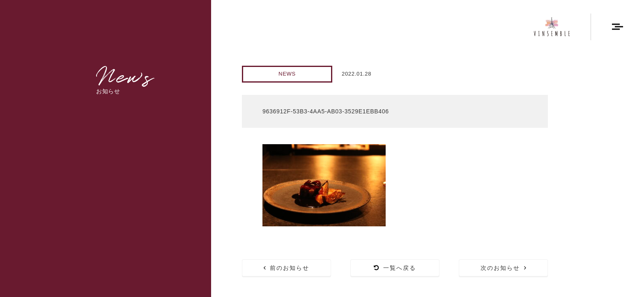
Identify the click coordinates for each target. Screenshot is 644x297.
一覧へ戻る (395, 268)
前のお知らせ (287, 268)
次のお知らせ (504, 268)
